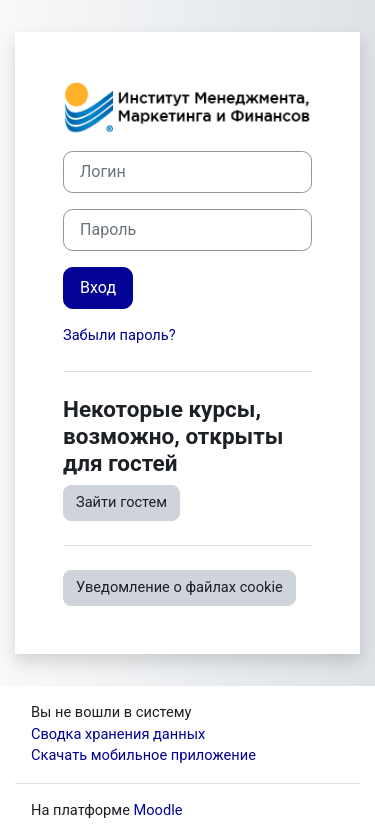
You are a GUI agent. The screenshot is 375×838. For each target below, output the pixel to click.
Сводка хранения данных (118, 734)
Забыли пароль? (119, 335)
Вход (98, 287)
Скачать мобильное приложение (143, 755)
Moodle (158, 810)
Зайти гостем (121, 502)
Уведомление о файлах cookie (179, 587)
